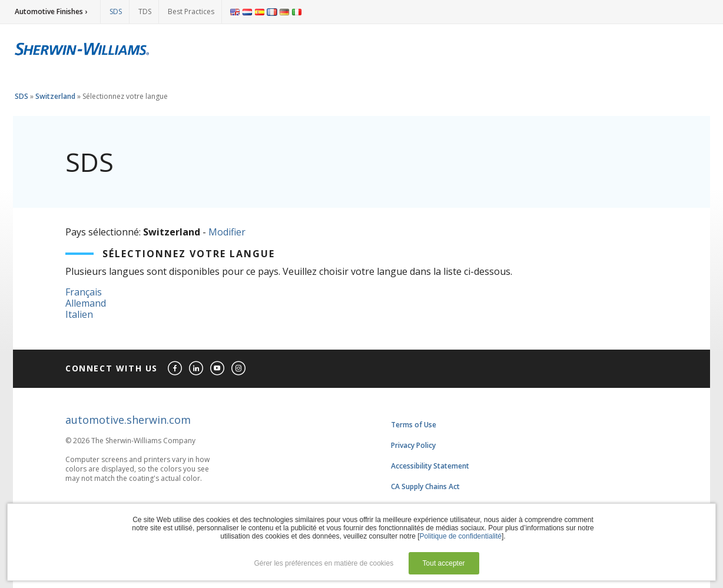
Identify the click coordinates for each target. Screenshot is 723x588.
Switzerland (55, 96)
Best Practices (191, 11)
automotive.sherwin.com (128, 420)
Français (84, 292)
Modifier (227, 232)
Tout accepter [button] (444, 563)
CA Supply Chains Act (425, 486)
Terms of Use (414, 425)
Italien (79, 314)
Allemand (86, 303)
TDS (145, 11)
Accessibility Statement (430, 466)
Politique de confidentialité (461, 536)
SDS (116, 11)
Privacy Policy (413, 445)
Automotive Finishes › (51, 11)
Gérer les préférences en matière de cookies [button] (324, 563)
